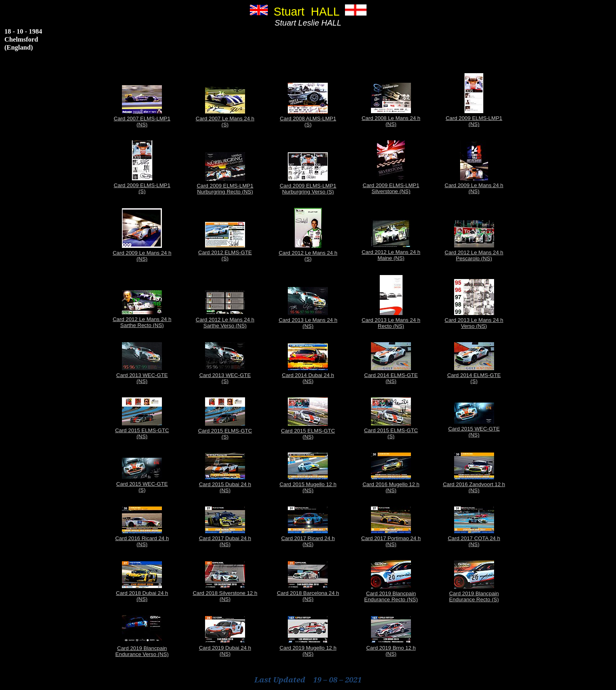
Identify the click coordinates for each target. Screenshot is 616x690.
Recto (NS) (391, 326)
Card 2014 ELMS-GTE (391, 375)
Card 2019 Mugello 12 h (308, 648)
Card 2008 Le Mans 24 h (391, 118)
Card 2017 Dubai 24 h (225, 538)
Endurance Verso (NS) (142, 654)
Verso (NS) (474, 326)
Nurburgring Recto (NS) (225, 192)
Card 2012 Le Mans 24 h (308, 253)
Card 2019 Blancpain (391, 593)
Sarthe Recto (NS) (142, 325)
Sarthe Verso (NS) (225, 326)
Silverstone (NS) (391, 191)
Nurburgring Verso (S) (308, 192)
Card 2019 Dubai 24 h (225, 648)
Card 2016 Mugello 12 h (391, 484)
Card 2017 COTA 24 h (474, 538)
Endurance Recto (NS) (391, 599)
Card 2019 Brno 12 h (391, 648)
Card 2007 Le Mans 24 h (225, 119)
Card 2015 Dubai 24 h (225, 484)
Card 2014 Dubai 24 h (308, 375)
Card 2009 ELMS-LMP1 (474, 118)
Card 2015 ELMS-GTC (142, 430)
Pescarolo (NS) (474, 258)
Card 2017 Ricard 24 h (308, 538)
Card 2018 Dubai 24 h (142, 593)
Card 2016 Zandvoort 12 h (474, 484)
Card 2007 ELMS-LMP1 (142, 119)
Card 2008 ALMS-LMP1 (308, 119)
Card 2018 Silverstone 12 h (225, 593)
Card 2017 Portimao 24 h (391, 538)
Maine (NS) (391, 258)
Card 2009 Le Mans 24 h (474, 185)
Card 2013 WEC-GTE (142, 375)
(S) (225, 125)
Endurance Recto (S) (474, 599)
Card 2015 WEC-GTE (474, 429)
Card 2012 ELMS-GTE (225, 252)
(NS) (142, 125)
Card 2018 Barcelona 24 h (308, 593)
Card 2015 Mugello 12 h (308, 484)
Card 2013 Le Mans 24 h (308, 320)
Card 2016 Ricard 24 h (142, 538)
